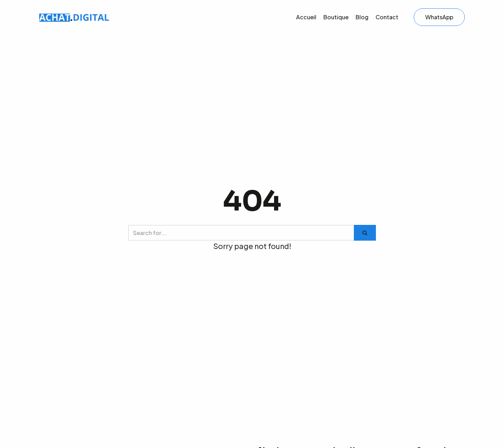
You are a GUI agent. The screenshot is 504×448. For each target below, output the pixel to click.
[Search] (241, 233)
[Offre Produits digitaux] (74, 17)
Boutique (336, 17)
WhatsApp (439, 17)
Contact (387, 17)
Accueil (306, 17)
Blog (362, 17)
